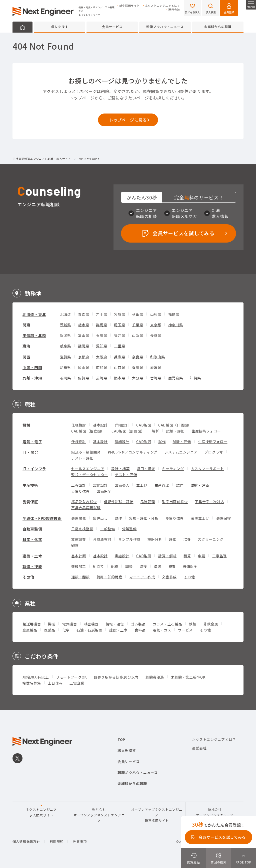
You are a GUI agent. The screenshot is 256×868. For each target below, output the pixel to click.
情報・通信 (115, 624)
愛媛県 (156, 367)
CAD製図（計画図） (175, 425)
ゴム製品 (138, 624)
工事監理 (220, 556)
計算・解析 (167, 556)
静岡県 (83, 346)
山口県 (119, 367)
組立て (98, 566)
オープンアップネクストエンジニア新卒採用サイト (157, 815)
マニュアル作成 (142, 577)
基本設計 (100, 425)
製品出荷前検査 (175, 502)
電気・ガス (162, 630)
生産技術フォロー (206, 431)
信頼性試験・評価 (119, 502)
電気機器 (70, 624)
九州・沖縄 (32, 378)
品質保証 (30, 502)
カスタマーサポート (207, 469)
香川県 (137, 367)
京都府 (83, 357)
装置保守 (224, 518)
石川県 (101, 335)
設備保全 (104, 491)
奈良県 (137, 357)
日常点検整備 (82, 529)
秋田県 (137, 314)
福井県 (119, 335)
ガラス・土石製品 (167, 624)
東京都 (156, 325)
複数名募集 (32, 683)
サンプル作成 (129, 539)
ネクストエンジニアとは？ (162, 6)
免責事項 (80, 841)
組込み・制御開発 (86, 452)
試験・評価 (175, 431)
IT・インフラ (34, 469)
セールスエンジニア (88, 469)
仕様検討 (79, 425)
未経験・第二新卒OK (188, 677)
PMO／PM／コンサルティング (133, 452)
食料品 (140, 630)
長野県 (156, 335)
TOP (121, 739)
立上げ (142, 485)
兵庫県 (119, 357)
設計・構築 (120, 469)
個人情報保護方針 (26, 841)
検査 (172, 566)
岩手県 (101, 314)
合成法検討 (102, 539)
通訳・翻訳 (80, 577)
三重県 (119, 346)
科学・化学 (32, 539)
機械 (26, 425)
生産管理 (162, 485)
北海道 (65, 314)
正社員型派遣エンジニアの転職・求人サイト (42, 159)
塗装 (158, 566)
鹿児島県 (176, 378)
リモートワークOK (71, 677)
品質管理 (148, 502)
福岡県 (65, 378)
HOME (22, 27)
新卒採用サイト (129, 6)
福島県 (174, 314)
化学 (66, 630)
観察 (75, 545)
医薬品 (50, 630)
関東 (26, 325)
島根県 (65, 367)
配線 (115, 566)
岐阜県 (65, 346)
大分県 (137, 378)
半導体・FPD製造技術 (42, 518)
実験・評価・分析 (144, 518)
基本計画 (79, 556)
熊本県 (119, 378)
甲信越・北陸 (34, 335)
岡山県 (83, 367)
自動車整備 (32, 529)
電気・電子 (32, 442)
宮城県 (119, 314)
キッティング (173, 469)
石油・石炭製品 (89, 630)
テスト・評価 (82, 458)
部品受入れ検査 (84, 502)
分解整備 (129, 529)
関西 (26, 357)
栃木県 (83, 325)
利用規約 (57, 841)
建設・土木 (118, 630)
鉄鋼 (193, 624)
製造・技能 (32, 566)
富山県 (83, 335)
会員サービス (112, 27)
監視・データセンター (90, 475)
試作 (162, 442)
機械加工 (79, 566)
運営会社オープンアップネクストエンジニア (99, 815)
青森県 (83, 314)
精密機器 (91, 624)
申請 (202, 556)
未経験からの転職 (218, 27)
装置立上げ (200, 518)
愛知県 (101, 346)
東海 (26, 346)
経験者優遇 (155, 677)
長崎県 (101, 378)
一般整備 (108, 529)
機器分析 (155, 539)
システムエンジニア (181, 452)
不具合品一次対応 (209, 502)
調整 (129, 566)
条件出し (100, 518)
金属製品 (30, 630)
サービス (185, 630)
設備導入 (122, 485)
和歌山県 (158, 357)
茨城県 (65, 325)
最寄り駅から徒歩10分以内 (116, 677)
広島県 (101, 367)
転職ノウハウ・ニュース (165, 27)
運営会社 (174, 10)
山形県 (156, 314)
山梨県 (137, 335)
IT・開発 (30, 452)
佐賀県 (83, 378)
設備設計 (100, 485)
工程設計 (79, 485)
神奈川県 (176, 325)
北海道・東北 (34, 314)
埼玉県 (119, 325)
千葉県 (137, 325)
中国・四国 (32, 367)
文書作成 (169, 577)
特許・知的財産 (110, 577)
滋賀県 (65, 357)
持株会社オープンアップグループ (215, 812)
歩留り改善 (80, 491)
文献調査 (79, 539)
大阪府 (101, 357)
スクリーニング (211, 539)
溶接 (143, 566)
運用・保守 (146, 469)
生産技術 (30, 485)
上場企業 (77, 683)
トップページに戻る (128, 120)
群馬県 (101, 325)
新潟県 (65, 335)
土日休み (55, 683)
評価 (173, 539)
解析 (155, 431)
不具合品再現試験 (86, 508)
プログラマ (214, 452)
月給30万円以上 (36, 677)
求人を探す (60, 27)
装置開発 (79, 518)
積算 (187, 556)
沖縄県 (195, 378)
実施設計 (122, 556)
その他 (28, 577)
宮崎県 (156, 378)
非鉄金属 (211, 624)
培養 (187, 539)
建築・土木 (32, 556)
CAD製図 (144, 425)
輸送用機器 (32, 624)
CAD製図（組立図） (88, 431)
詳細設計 (122, 425)
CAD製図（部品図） (128, 431)
